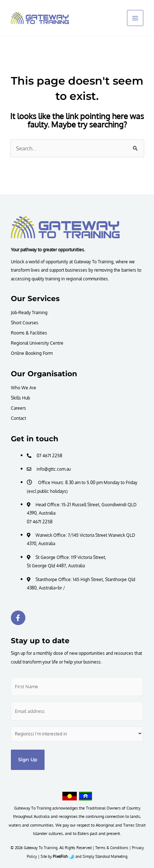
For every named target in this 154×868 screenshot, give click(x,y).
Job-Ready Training (29, 312)
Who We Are (24, 388)
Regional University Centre (37, 343)
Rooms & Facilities (29, 333)
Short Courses (25, 323)
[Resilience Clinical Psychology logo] (65, 227)
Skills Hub (20, 398)
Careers (18, 408)
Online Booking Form (32, 353)
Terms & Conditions (112, 848)
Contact (18, 418)
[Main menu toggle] (136, 18)
